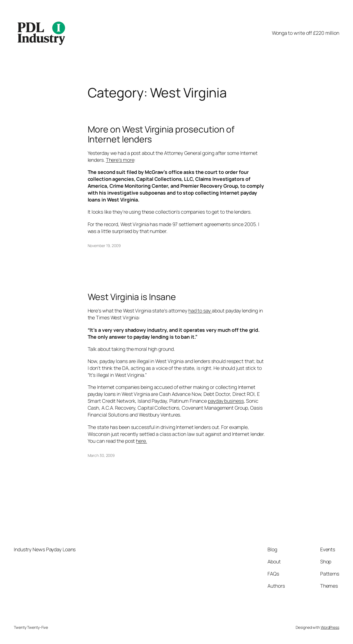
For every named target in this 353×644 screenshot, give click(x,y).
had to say (200, 311)
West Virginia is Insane (132, 297)
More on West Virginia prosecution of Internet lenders (161, 134)
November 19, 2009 (104, 246)
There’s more (120, 160)
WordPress (330, 627)
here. (141, 441)
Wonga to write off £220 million (306, 33)
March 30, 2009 (101, 455)
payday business (226, 401)
